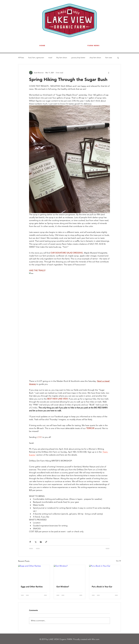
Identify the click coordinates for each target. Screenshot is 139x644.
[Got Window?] (70, 574)
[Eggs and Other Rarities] (34, 574)
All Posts (21, 58)
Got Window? (63, 587)
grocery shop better (78, 58)
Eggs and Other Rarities (32, 587)
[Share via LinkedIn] (41, 542)
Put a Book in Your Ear (102, 587)
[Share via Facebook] (30, 542)
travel (50, 58)
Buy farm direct (62, 58)
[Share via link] (46, 542)
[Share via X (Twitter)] (35, 542)
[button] (118, 58)
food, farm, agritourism (36, 58)
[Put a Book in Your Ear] (105, 574)
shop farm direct (95, 58)
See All (118, 561)
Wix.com (96, 639)
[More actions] (109, 73)
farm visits (109, 58)
